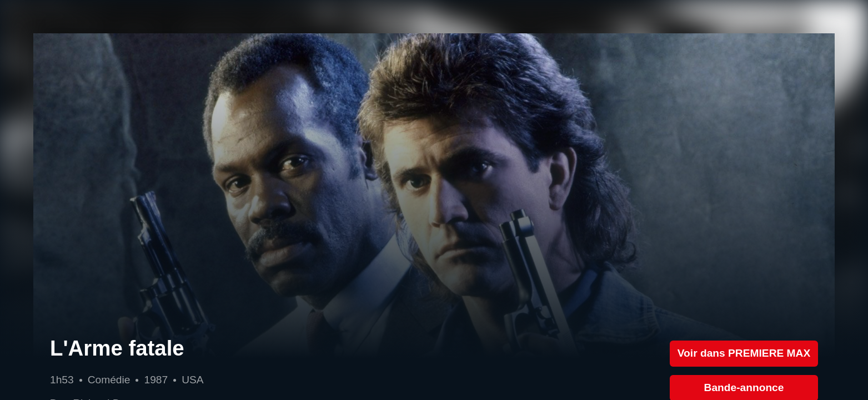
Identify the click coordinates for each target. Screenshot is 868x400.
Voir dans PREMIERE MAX (744, 353)
